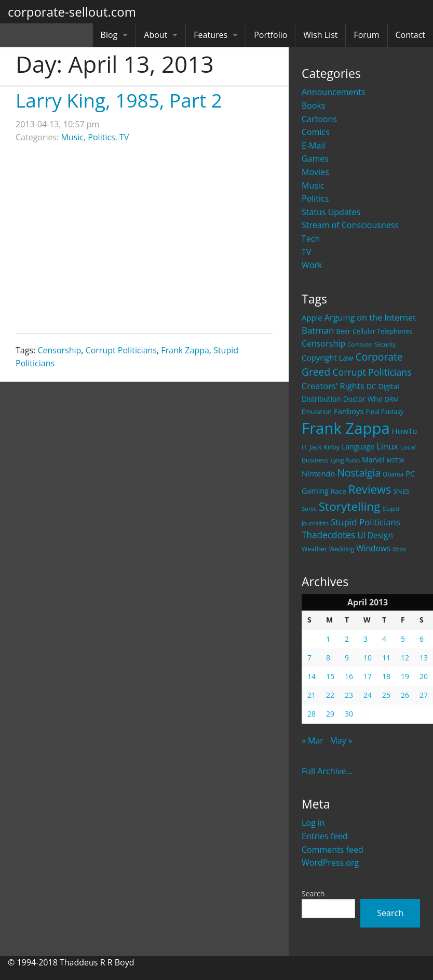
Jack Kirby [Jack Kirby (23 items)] (324, 447)
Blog (109, 35)
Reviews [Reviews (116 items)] (370, 489)
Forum (366, 35)
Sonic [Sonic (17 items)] (309, 508)
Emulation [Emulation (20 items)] (317, 412)
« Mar (313, 740)
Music (313, 186)
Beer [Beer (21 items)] (343, 331)
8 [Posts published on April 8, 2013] (328, 658)
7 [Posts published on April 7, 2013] (309, 658)
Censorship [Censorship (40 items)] (323, 343)
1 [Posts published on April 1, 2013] (328, 639)
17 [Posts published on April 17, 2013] (368, 676)
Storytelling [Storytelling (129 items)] (350, 506)
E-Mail (313, 145)
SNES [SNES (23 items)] (402, 491)
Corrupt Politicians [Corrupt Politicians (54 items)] (372, 372)
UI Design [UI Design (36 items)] (375, 535)
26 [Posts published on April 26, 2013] (405, 695)
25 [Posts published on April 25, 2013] (386, 695)
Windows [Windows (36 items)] (373, 548)
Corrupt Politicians (121, 350)
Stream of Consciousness (350, 225)
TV (306, 252)
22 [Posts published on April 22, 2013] (330, 695)
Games (315, 158)
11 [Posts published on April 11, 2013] (386, 658)
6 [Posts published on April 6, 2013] (422, 639)
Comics (316, 132)
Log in (313, 823)
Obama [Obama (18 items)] (393, 474)
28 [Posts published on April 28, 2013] (312, 714)
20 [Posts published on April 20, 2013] (424, 676)
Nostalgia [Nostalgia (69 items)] (358, 473)
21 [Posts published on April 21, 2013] (312, 695)
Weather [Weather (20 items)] (314, 549)
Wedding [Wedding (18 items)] (342, 549)
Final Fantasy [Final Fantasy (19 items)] (385, 412)
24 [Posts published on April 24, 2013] (368, 695)
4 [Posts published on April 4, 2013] (384, 639)
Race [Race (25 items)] (339, 491)
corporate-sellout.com (72, 12)
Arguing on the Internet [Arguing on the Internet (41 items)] (370, 317)
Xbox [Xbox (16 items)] (399, 549)
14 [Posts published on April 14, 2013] (312, 676)
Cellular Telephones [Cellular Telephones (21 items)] (382, 331)
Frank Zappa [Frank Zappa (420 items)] (346, 428)
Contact (410, 35)
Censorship (59, 350)
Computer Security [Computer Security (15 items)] (371, 345)
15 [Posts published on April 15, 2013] (330, 676)
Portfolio (270, 35)
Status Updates (331, 212)
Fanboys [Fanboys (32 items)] (349, 411)
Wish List (320, 35)
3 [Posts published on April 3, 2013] (366, 639)
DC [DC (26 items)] (371, 386)
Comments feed (333, 850)
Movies (315, 172)
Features (211, 35)
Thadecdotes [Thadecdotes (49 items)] (328, 535)
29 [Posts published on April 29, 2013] (330, 714)
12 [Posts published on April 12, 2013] (405, 658)
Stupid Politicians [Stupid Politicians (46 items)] (366, 522)
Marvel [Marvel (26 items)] (373, 460)
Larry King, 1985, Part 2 (119, 100)
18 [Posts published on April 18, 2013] (386, 676)
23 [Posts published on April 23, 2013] (349, 695)
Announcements (334, 92)
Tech (311, 239)
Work (312, 265)
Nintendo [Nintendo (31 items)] (318, 473)
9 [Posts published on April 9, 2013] (347, 658)
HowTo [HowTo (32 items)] (405, 431)
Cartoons (319, 119)
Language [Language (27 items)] (358, 447)
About (155, 35)
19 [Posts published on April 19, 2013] (405, 676)
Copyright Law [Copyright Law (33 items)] (327, 357)
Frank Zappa (185, 350)
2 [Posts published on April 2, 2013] (347, 639)
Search (313, 893)
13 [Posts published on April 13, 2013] (424, 658)
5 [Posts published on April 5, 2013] (403, 639)
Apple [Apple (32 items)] (312, 317)
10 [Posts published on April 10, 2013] (368, 658)
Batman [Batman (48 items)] (318, 330)
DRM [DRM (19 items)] (392, 399)
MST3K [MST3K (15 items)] (396, 460)
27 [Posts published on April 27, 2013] (424, 695)
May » (341, 740)
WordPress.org (330, 863)
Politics (315, 198)
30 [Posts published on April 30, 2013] (349, 714)
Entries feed (325, 836)
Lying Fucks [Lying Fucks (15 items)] (346, 460)
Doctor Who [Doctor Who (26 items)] (363, 399)
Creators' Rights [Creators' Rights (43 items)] (333, 386)
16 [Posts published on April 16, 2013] (349, 676)
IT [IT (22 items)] (305, 447)
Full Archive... (327, 771)
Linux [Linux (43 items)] (387, 446)
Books (314, 105)
